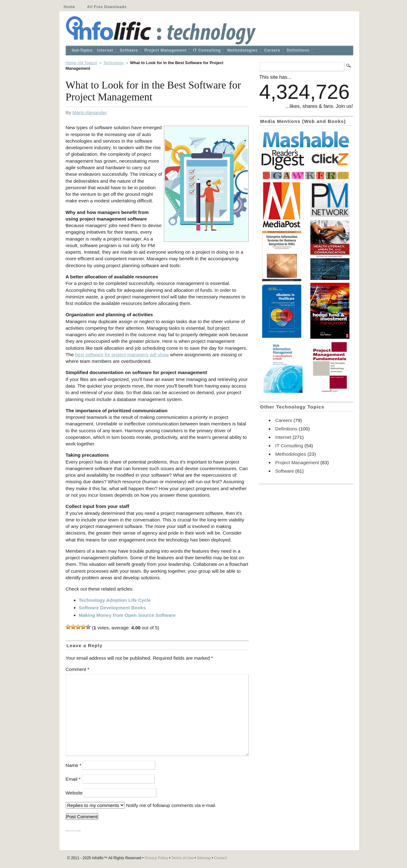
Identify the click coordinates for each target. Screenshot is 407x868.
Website (74, 793)
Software (129, 50)
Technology (113, 63)
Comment (78, 669)
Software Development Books (112, 608)
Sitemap (204, 858)
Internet (105, 50)
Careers (272, 50)
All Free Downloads (107, 7)
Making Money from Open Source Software (127, 615)
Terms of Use (183, 858)
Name (74, 765)
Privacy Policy (156, 858)
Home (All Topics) (81, 63)
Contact (220, 858)
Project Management (165, 50)
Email (73, 779)
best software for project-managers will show (122, 355)
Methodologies (243, 50)
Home (70, 7)
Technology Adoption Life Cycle (115, 600)
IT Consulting (207, 50)
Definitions (298, 50)
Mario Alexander (89, 112)
